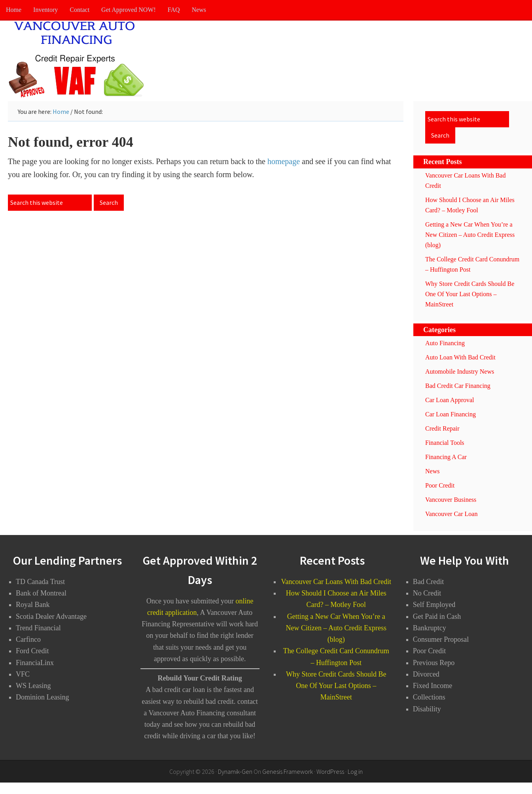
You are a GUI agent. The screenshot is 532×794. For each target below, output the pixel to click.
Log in (355, 771)
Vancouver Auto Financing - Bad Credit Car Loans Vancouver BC (79, 60)
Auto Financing (445, 343)
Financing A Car (446, 457)
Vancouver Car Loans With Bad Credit (336, 582)
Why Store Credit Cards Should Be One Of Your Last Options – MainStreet (470, 294)
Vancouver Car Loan (451, 514)
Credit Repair (442, 428)
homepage (284, 161)
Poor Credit (440, 485)
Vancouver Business (451, 500)
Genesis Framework (288, 771)
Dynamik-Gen (235, 771)
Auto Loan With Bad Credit (460, 357)
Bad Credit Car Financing (458, 386)
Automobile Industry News (460, 371)
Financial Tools (445, 443)
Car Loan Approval (450, 400)
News (432, 471)
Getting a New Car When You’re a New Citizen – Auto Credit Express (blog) (470, 235)
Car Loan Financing (451, 414)
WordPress (330, 771)
